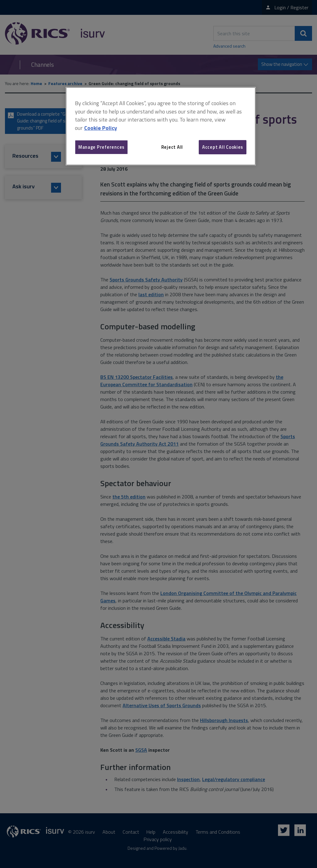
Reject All (172, 147)
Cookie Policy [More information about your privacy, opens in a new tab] (101, 128)
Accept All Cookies (223, 147)
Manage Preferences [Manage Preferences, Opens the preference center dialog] (101, 147)
